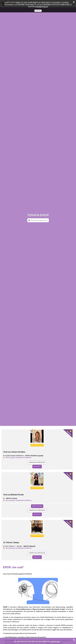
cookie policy (42, 7)
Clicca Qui (55, 641)
